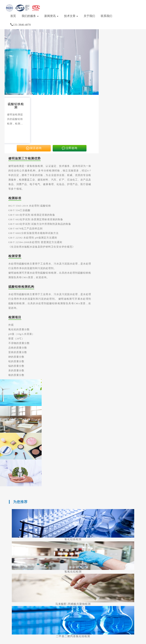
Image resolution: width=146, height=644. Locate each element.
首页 (13, 16)
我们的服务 (30, 16)
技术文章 (71, 16)
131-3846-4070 (21, 25)
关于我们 (89, 16)
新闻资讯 (51, 16)
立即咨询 (70, 148)
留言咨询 (34, 148)
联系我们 (106, 16)
